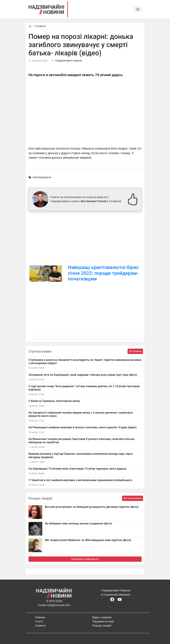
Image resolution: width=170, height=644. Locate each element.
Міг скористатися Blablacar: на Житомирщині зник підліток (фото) (88, 540)
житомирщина (42, 177)
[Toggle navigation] (138, 9)
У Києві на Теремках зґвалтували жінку (54, 401)
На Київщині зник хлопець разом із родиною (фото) (79, 523)
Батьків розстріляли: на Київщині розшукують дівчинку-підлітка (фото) (92, 507)
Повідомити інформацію (85, 559)
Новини (40, 617)
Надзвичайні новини (69, 61)
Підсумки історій (103, 621)
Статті (39, 621)
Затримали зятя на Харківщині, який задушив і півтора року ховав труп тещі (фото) (83, 375)
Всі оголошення (132, 498)
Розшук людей (102, 626)
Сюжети (40, 26)
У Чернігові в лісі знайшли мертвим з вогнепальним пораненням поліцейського (80, 480)
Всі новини (135, 351)
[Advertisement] (85, 238)
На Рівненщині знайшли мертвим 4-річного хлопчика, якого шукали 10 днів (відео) (83, 427)
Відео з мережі (102, 617)
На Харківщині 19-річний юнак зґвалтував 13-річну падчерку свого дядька (78, 469)
